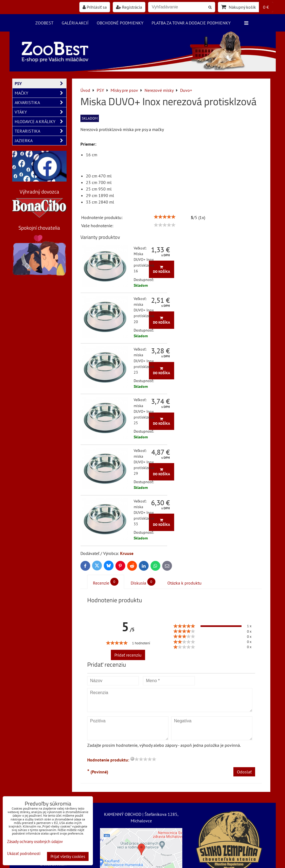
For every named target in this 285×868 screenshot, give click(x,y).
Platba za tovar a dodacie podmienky (191, 23)
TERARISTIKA (40, 131)
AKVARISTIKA (40, 102)
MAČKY (40, 93)
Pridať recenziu (128, 655)
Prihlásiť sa (95, 7)
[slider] (165, 217)
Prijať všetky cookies (68, 856)
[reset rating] (132, 759)
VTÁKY (40, 112)
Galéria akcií (75, 23)
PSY (40, 83)
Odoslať (244, 772)
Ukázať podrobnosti (24, 854)
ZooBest (44, 23)
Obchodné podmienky (120, 23)
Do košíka (162, 270)
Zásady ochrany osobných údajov (35, 842)
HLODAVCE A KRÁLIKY (40, 121)
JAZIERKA (40, 140)
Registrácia (129, 7)
